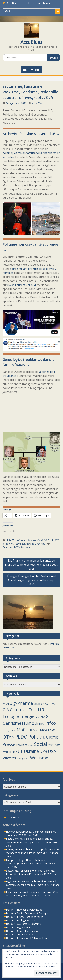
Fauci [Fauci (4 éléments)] (38, 717)
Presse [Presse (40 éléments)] (9, 744)
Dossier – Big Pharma (18, 927)
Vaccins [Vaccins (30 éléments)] (9, 758)
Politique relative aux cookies (41, 967)
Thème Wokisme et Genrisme (30, 544)
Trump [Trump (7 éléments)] (13, 752)
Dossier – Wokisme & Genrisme (23, 924)
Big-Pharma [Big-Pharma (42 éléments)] (21, 703)
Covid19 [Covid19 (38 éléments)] (36, 710)
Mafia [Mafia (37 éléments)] (22, 730)
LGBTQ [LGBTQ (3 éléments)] (6, 731)
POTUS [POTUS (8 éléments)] (54, 737)
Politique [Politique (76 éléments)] (38, 737)
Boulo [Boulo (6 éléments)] (37, 704)
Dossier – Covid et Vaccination (23, 931)
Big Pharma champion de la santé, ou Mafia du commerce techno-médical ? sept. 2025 (32, 565)
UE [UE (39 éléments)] (20, 751)
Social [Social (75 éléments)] (40, 744)
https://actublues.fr (40, 3)
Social (8, 11)
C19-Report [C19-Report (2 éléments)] (46, 704)
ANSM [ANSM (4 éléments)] (6, 704)
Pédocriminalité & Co (39, 540)
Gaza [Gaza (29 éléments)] (50, 716)
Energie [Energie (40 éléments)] (27, 716)
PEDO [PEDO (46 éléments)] (21, 737)
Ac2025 (10, 540)
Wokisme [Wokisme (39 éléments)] (39, 758)
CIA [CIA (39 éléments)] (6, 710)
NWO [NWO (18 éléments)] (45, 730)
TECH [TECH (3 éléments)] (5, 752)
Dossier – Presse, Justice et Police (25, 917)
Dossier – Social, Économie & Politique (27, 913)
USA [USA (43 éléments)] (52, 751)
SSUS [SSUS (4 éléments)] (50, 745)
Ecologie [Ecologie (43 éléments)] (11, 716)
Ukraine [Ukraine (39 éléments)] (31, 751)
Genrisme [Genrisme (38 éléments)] (12, 723)
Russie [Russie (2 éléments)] (31, 745)
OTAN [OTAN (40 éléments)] (9, 737)
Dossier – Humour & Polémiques (24, 910)
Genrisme (8, 547)
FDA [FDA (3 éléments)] (43, 717)
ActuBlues (32, 42)
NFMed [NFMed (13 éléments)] (34, 730)
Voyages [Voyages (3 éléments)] (21, 759)
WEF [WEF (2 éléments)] (28, 759)
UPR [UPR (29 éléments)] (43, 751)
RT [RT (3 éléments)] (26, 745)
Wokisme (26, 547)
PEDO (17, 547)
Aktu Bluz (37, 103)
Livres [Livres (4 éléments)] (13, 730)
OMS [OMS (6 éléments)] (53, 730)
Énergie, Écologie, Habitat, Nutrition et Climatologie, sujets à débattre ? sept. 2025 (32, 580)
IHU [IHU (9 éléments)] (42, 724)
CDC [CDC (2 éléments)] (54, 704)
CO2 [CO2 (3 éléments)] (25, 711)
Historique (21, 540)
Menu (31, 70)
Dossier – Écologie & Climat (21, 920)
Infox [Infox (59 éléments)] (51, 723)
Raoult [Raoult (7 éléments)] (20, 745)
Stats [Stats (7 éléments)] (57, 745)
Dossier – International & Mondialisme (27, 938)
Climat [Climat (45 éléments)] (16, 710)
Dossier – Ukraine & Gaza (20, 934)
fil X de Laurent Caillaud (21, 285)
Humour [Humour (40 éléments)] (30, 723)
